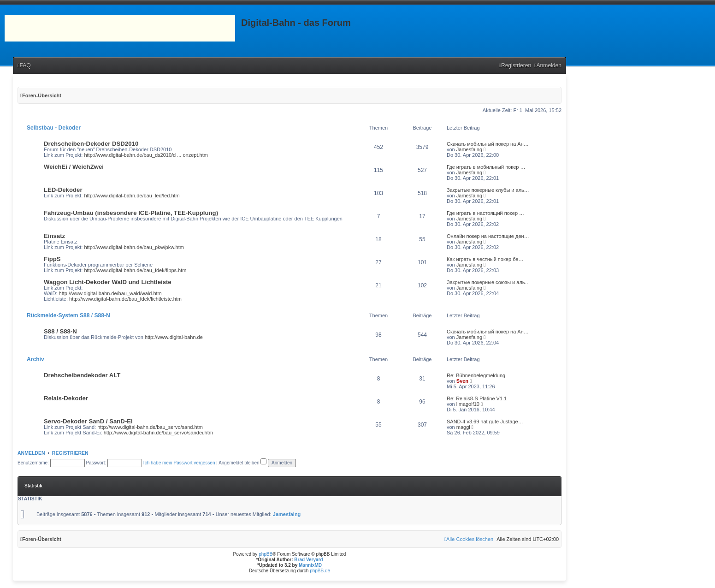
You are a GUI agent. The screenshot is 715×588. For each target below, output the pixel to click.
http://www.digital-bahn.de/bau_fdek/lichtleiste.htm (125, 299)
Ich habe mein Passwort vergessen (179, 463)
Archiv (35, 359)
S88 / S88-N (60, 331)
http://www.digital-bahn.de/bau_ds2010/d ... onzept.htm (146, 155)
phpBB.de (320, 571)
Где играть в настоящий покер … (485, 213)
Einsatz (54, 236)
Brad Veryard (308, 560)
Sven (462, 381)
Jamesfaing (469, 149)
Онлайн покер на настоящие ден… (488, 236)
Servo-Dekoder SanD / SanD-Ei (88, 421)
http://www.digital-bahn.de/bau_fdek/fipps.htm (135, 270)
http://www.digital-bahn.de (174, 337)
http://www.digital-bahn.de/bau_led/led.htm (132, 196)
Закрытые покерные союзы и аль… (488, 282)
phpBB (266, 554)
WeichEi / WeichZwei (74, 167)
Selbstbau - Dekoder (54, 128)
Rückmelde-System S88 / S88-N (68, 315)
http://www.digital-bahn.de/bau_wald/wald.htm (110, 293)
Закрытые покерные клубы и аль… (488, 190)
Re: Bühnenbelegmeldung (476, 375)
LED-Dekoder (63, 190)
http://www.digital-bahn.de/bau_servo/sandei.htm (158, 433)
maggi (463, 427)
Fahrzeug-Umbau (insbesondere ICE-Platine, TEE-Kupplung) (131, 213)
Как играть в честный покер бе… (485, 259)
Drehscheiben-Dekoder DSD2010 (91, 144)
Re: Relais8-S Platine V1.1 (477, 398)
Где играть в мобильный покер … (486, 167)
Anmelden (31, 453)
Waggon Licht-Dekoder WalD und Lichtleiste (108, 282)
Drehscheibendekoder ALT (82, 375)
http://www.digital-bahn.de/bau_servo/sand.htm (150, 427)
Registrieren (70, 453)
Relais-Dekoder (66, 398)
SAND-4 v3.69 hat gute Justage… (485, 422)
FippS (52, 259)
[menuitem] (24, 66)
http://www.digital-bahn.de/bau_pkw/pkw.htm (134, 247)
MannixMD (310, 565)
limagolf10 (468, 404)
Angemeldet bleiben (242, 463)
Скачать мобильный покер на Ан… (488, 144)
